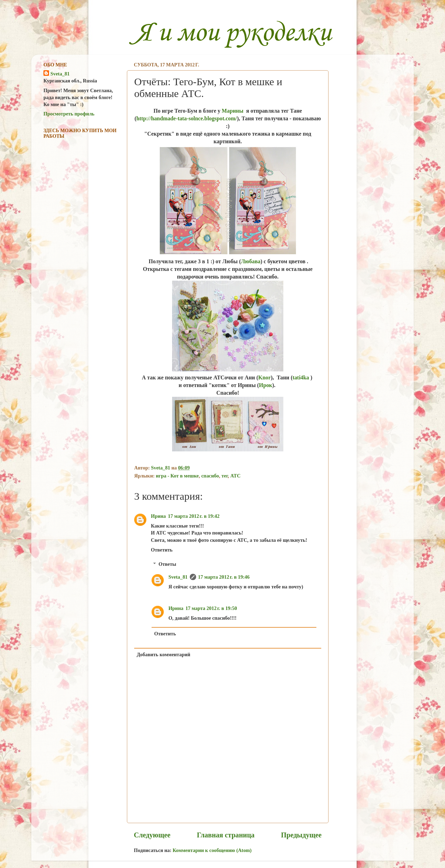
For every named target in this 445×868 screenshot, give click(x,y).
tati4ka (301, 377)
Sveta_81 (178, 577)
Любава (251, 261)
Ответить (162, 550)
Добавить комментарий (163, 654)
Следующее (152, 835)
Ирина (158, 516)
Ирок (266, 385)
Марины (233, 111)
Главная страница (226, 835)
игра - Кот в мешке (177, 476)
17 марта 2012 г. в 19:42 (194, 516)
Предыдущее (301, 835)
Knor (265, 377)
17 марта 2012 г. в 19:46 (224, 577)
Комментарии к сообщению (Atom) (212, 850)
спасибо (210, 476)
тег (225, 476)
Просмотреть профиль (69, 114)
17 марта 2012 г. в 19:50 (211, 608)
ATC (236, 476)
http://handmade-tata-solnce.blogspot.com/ (187, 118)
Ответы (167, 564)
